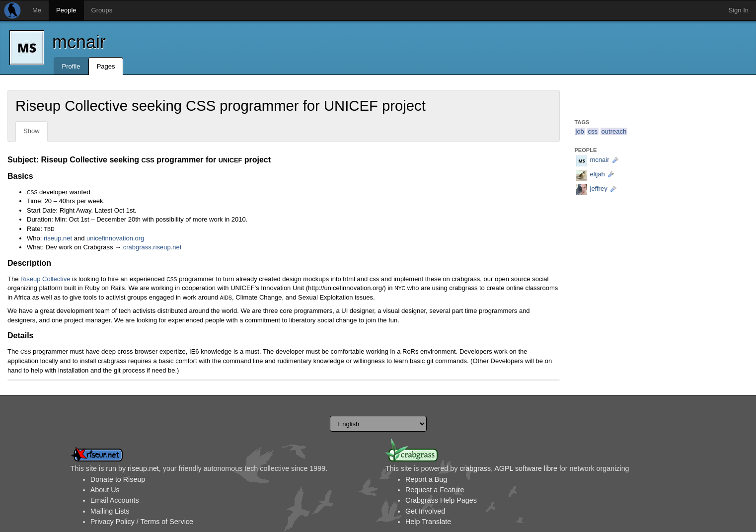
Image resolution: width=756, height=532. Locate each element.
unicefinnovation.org (115, 238)
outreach (614, 131)
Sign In (739, 10)
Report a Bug (426, 479)
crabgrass (475, 468)
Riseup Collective (45, 279)
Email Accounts (115, 500)
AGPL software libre (526, 468)
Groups (102, 10)
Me (37, 10)
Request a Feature (435, 490)
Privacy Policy (113, 522)
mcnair (79, 42)
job (580, 131)
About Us (105, 490)
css (593, 131)
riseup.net (58, 238)
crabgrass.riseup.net (152, 247)
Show (32, 131)
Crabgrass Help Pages (441, 500)
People (66, 10)
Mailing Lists (110, 511)
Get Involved (425, 511)
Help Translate (428, 522)
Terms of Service (166, 522)
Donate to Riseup (118, 479)
